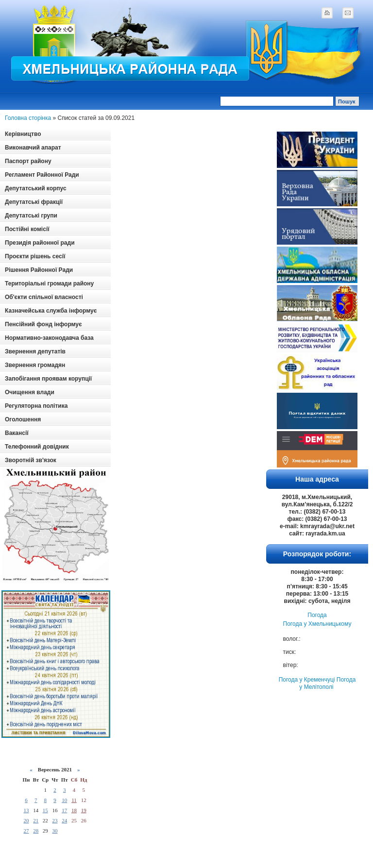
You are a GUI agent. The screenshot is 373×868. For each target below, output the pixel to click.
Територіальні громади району (49, 284)
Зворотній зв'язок (31, 460)
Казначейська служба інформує (51, 311)
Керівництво (23, 134)
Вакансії (17, 433)
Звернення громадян (35, 365)
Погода (317, 615)
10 (64, 800)
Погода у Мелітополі (327, 683)
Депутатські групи (31, 216)
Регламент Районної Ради (42, 175)
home (327, 13)
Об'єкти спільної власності (44, 297)
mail (348, 13)
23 (55, 820)
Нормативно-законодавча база (49, 338)
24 (64, 820)
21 (36, 820)
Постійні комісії (27, 229)
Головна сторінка (28, 118)
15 (45, 810)
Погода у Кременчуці (307, 680)
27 (26, 831)
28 (36, 831)
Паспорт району (28, 161)
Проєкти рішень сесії (35, 256)
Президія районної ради (40, 243)
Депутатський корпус (36, 188)
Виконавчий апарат (33, 148)
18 (74, 810)
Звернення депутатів (35, 351)
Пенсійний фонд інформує (43, 324)
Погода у (317, 624)
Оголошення (23, 419)
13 (26, 810)
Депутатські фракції (34, 202)
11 (74, 800)
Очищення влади (30, 392)
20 (26, 820)
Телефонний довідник (37, 447)
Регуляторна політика (36, 406)
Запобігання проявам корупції (48, 379)
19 (84, 810)
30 (55, 831)
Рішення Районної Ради (39, 270)
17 (64, 810)
